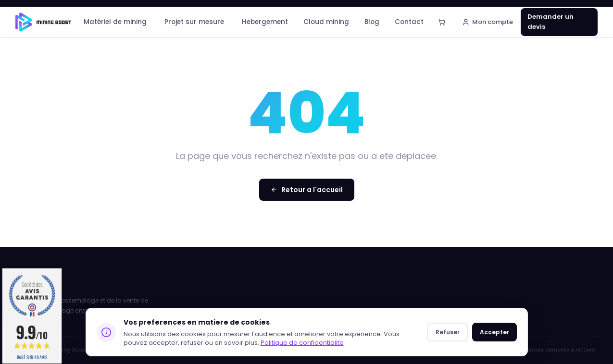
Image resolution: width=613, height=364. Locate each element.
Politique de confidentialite (302, 343)
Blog (372, 22)
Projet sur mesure (195, 22)
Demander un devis (550, 22)
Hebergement (265, 22)
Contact (409, 22)
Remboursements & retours (558, 350)
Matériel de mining (116, 22)
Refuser (448, 332)
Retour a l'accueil (307, 190)
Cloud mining (326, 22)
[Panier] (442, 22)
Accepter (494, 332)
